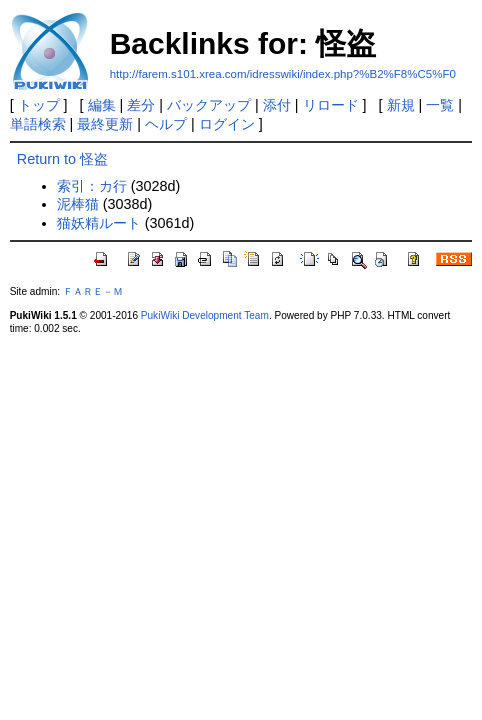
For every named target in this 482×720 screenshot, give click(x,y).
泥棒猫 (78, 204)
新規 (401, 105)
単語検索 (38, 124)
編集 (102, 105)
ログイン (227, 124)
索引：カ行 (92, 186)
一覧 (440, 105)
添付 (277, 105)
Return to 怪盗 (62, 159)
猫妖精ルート (99, 223)
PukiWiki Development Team (205, 315)
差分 (141, 105)
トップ (39, 105)
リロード (331, 105)
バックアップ (209, 105)
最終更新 (105, 124)
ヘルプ (166, 124)
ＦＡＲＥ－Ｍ (93, 291)
